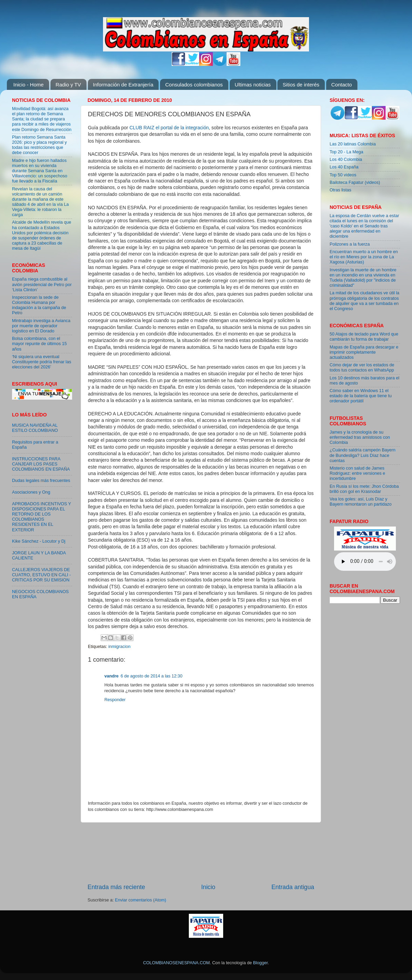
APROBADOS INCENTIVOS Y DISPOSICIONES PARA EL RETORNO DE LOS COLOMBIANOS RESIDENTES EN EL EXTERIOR (42, 517)
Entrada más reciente (116, 887)
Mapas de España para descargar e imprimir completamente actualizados (364, 352)
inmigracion (119, 647)
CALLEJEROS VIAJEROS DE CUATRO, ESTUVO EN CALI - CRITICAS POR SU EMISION (41, 575)
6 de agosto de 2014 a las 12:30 (151, 676)
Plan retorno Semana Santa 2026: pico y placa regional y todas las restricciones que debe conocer (39, 145)
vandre (111, 676)
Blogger (260, 963)
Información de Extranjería (123, 85)
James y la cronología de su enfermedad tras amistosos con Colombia (360, 437)
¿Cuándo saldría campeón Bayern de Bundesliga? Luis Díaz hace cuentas (363, 455)
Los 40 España (344, 167)
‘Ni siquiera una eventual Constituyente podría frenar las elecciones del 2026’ (42, 362)
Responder (115, 700)
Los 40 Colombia (346, 160)
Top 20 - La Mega (346, 152)
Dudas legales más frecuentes (41, 481)
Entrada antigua (293, 887)
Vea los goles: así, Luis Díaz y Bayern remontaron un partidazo (361, 502)
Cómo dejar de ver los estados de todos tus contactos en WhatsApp (362, 368)
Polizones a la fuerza (350, 244)
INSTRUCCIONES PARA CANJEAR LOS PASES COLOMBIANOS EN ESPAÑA (41, 464)
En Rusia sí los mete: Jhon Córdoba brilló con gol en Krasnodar (364, 489)
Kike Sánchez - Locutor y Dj (39, 541)
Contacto (342, 85)
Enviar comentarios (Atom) (141, 900)
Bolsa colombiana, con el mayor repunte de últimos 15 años (39, 344)
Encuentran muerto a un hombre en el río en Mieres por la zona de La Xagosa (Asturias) (364, 257)
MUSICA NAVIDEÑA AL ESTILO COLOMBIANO (35, 428)
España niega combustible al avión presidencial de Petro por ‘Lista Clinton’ (42, 284)
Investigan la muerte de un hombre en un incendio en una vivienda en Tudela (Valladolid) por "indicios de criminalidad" (363, 278)
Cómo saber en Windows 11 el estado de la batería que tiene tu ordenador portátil (361, 396)
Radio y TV (68, 85)
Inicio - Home (28, 85)
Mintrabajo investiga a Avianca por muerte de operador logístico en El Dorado (41, 326)
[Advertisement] (201, 853)
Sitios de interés (301, 85)
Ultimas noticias (253, 85)
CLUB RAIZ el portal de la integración (169, 128)
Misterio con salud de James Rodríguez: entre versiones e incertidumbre (357, 473)
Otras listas (340, 190)
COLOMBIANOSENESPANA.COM (176, 963)
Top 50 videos (343, 175)
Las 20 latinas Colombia (353, 144)
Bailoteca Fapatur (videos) (355, 182)
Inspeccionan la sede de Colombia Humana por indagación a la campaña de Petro (39, 305)
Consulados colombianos (194, 85)
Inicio (208, 887)
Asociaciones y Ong (31, 492)
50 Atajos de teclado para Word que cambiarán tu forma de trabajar (364, 337)
